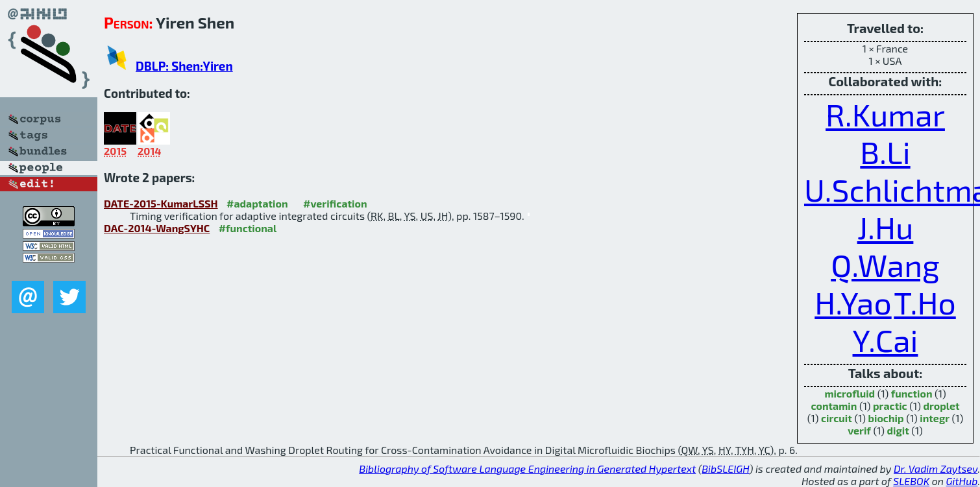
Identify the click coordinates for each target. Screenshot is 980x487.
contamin (834, 406)
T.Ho (925, 302)
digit (898, 430)
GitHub (962, 481)
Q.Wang (885, 265)
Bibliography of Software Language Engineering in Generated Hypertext (527, 469)
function (912, 393)
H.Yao (853, 302)
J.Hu (886, 227)
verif (859, 430)
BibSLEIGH (725, 469)
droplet (941, 406)
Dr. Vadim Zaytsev (936, 469)
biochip (886, 418)
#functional (248, 228)
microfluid (850, 393)
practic (890, 406)
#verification (335, 203)
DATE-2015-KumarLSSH (161, 203)
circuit (837, 418)
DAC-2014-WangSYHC (157, 228)
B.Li (885, 152)
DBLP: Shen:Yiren (184, 66)
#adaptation (257, 203)
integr (935, 418)
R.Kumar (885, 114)
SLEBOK (911, 481)
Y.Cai (886, 340)
